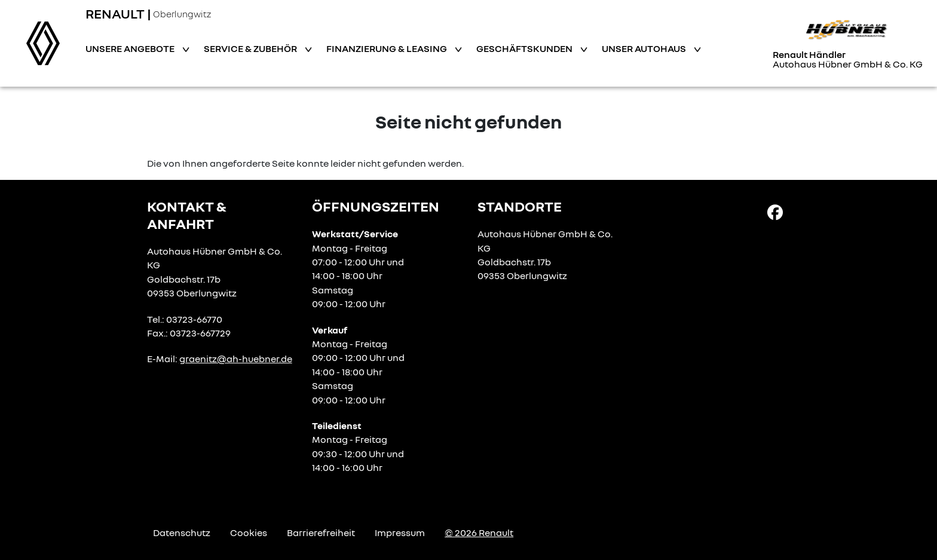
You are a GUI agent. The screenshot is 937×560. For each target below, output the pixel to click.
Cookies (249, 533)
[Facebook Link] (775, 212)
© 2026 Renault (479, 533)
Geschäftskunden (525, 48)
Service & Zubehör (251, 48)
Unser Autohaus (645, 48)
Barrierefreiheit (321, 533)
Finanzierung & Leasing (388, 48)
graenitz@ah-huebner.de (236, 359)
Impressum (400, 533)
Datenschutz (182, 533)
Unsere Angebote (131, 48)
